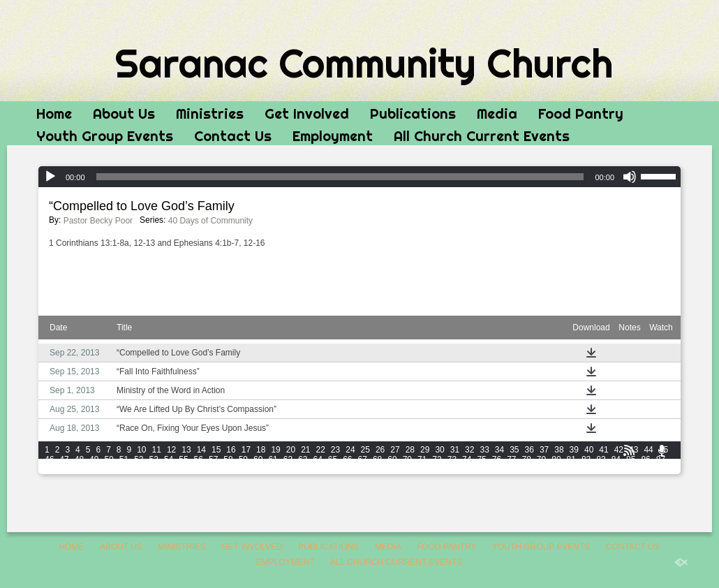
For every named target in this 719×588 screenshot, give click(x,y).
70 (407, 460)
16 (231, 450)
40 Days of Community (210, 221)
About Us (124, 113)
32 (469, 450)
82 (586, 460)
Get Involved (307, 113)
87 (661, 460)
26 (380, 450)
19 (275, 450)
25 (365, 450)
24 (350, 450)
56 (199, 460)
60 (258, 460)
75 (481, 460)
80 (556, 460)
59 (243, 460)
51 (124, 460)
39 (574, 450)
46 (49, 460)
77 (511, 460)
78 (527, 460)
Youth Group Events (105, 136)
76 (497, 460)
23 (335, 450)
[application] (359, 177)
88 (49, 469)
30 (439, 450)
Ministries (210, 113)
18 (261, 450)
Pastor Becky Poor (98, 221)
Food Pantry (581, 113)
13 (186, 450)
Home (54, 113)
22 (321, 450)
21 (305, 450)
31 (455, 450)
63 (303, 460)
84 (616, 460)
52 (139, 460)
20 (291, 450)
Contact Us (233, 136)
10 (141, 450)
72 (437, 460)
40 (589, 450)
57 (213, 460)
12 (171, 450)
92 (109, 469)
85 (631, 460)
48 (79, 460)
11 (157, 450)
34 (499, 450)
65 (333, 460)
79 (541, 460)
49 (94, 460)
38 (559, 450)
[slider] (340, 177)
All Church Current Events (482, 136)
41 (603, 450)
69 (392, 460)
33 (484, 450)
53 (154, 460)
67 (363, 460)
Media (497, 113)
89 (64, 469)
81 (571, 460)
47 (64, 460)
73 (452, 460)
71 (422, 460)
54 (169, 460)
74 (467, 460)
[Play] (50, 177)
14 (201, 450)
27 (395, 450)
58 (228, 460)
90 (79, 469)
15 (216, 450)
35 (514, 450)
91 (94, 469)
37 (544, 450)
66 (347, 460)
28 (410, 450)
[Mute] (630, 177)
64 (317, 460)
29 (425, 450)
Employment (333, 136)
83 (601, 460)
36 (529, 450)
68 (377, 460)
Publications (413, 113)
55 (183, 460)
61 (273, 460)
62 (288, 460)
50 (109, 460)
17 (246, 450)
